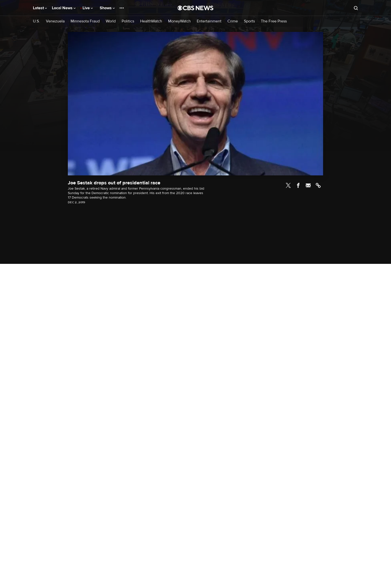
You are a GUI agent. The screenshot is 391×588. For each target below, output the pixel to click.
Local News (64, 8)
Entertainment (209, 21)
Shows (107, 8)
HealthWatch (151, 21)
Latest (40, 8)
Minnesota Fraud (85, 21)
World (111, 21)
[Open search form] (356, 8)
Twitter (288, 185)
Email (308, 185)
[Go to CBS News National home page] (195, 8)
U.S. (36, 21)
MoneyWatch (179, 21)
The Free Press (274, 21)
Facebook (298, 185)
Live (88, 8)
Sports (249, 21)
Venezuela (55, 21)
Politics (128, 21)
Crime (233, 21)
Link (318, 185)
